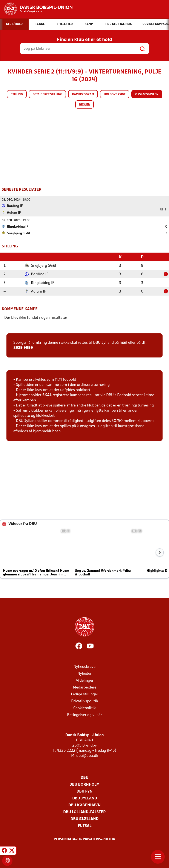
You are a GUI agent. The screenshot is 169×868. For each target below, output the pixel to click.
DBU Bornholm (84, 785)
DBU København (84, 805)
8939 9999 (23, 348)
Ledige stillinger (85, 694)
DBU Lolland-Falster (84, 812)
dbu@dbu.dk (87, 756)
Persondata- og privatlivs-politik (84, 839)
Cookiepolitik (84, 708)
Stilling (17, 94)
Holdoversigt (115, 94)
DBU (84, 778)
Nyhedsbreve (84, 667)
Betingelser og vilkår (84, 715)
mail (123, 343)
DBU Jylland (85, 798)
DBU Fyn (84, 792)
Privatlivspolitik (85, 701)
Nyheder (84, 674)
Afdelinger (85, 681)
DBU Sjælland (84, 819)
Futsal (85, 826)
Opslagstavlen (147, 94)
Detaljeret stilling (47, 94)
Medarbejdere (85, 688)
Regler (84, 105)
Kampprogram (83, 94)
